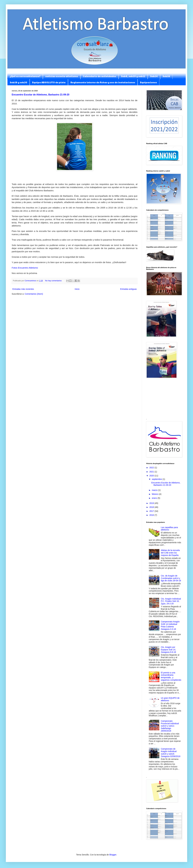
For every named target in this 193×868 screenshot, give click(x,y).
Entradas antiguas (128, 289)
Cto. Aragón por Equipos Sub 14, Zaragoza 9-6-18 (168, 650)
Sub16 (166, 76)
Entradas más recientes (23, 289)
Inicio (77, 289)
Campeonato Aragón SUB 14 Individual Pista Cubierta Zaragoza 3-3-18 (170, 625)
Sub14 (154, 76)
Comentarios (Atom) (34, 294)
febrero (155, 494)
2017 (152, 511)
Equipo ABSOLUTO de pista (49, 82)
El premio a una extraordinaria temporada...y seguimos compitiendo (171, 676)
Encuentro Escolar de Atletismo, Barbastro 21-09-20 (41, 95)
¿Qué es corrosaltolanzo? (25, 76)
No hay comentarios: (54, 281)
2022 (152, 468)
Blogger (113, 855)
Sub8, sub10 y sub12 (133, 76)
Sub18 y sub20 (18, 82)
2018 (152, 507)
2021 (152, 472)
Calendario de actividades (99, 76)
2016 (152, 515)
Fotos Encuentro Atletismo (25, 268)
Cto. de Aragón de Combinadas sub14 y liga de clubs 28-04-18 (171, 578)
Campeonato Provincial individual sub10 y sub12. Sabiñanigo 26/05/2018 (170, 726)
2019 (152, 503)
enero (155, 498)
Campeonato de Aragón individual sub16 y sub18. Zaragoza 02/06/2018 (171, 753)
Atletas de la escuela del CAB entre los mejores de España (170, 553)
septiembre (157, 479)
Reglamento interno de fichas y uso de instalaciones (103, 82)
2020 (152, 476)
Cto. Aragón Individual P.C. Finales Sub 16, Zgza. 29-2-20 (171, 601)
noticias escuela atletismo (62, 76)
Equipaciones (148, 82)
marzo (155, 490)
